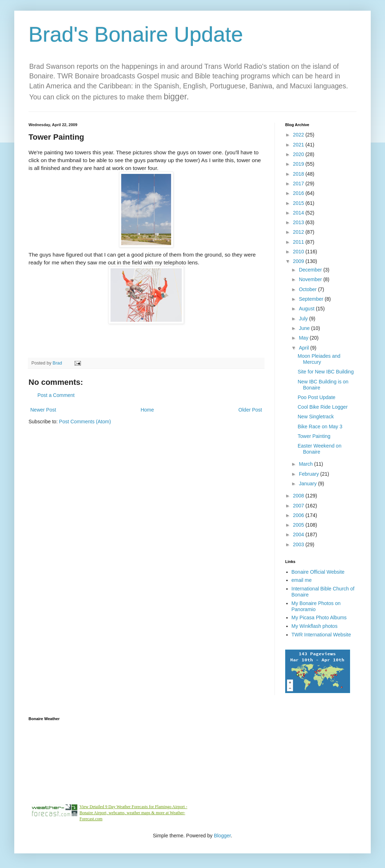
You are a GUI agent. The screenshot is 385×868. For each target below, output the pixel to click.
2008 (299, 496)
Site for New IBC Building (326, 372)
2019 (299, 164)
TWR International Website (321, 635)
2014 (299, 213)
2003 (299, 544)
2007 (299, 506)
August (307, 309)
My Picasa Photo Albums (319, 618)
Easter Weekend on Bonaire (320, 449)
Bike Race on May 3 (320, 427)
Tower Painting (314, 436)
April (304, 348)
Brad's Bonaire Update (136, 34)
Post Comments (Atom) (85, 422)
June (305, 328)
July (304, 319)
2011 (299, 242)
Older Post (250, 410)
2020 (299, 154)
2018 (299, 174)
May (304, 338)
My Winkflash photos (315, 626)
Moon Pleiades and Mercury (319, 359)
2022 (299, 135)
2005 (299, 525)
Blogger (222, 836)
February (309, 474)
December (311, 270)
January (308, 484)
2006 (299, 515)
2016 (299, 193)
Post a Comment (56, 395)
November (311, 279)
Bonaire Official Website (318, 572)
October (308, 289)
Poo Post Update (317, 397)
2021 (299, 145)
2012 (299, 232)
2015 (299, 203)
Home (147, 410)
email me (302, 580)
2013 (299, 222)
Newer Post (43, 410)
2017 (299, 184)
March (306, 464)
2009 (299, 261)
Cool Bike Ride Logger (323, 407)
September (312, 299)
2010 (299, 252)
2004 (299, 534)
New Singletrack (316, 417)
